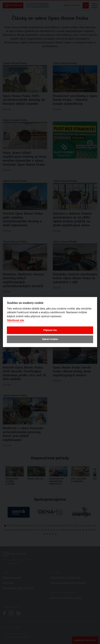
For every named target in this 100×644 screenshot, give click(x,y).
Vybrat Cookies (50, 339)
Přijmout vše (50, 330)
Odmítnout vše (15, 320)
